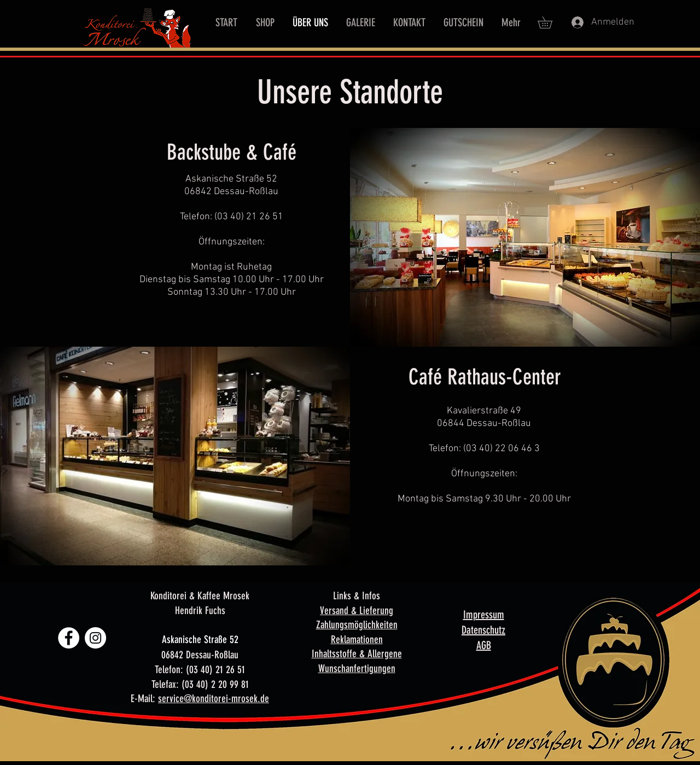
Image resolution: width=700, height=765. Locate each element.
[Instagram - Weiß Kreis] (95, 638)
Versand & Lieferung (357, 611)
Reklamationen (357, 640)
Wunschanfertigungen (357, 668)
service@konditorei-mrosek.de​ (214, 699)
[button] (551, 22)
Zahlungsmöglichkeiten (357, 625)
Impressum (484, 615)
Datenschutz (483, 630)
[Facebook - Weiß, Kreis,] (69, 638)
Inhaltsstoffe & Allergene (357, 654)
